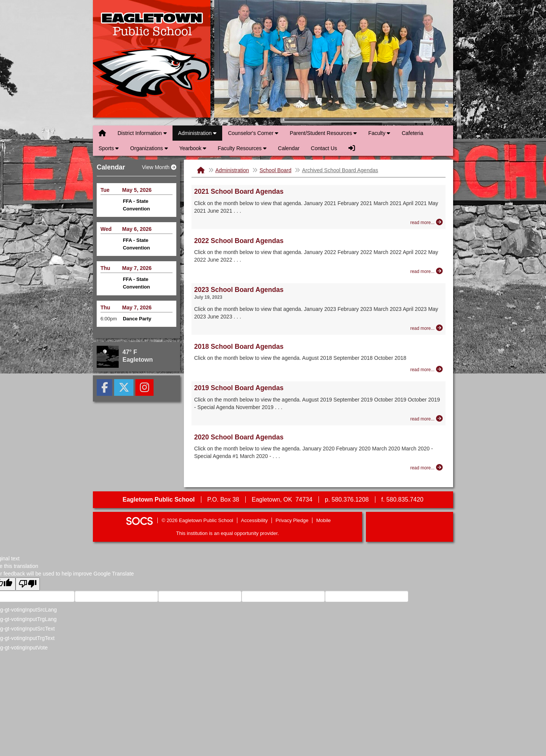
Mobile (323, 520)
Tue (105, 190)
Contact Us (324, 148)
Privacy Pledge (292, 520)
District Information (142, 133)
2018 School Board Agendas (239, 347)
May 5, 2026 (137, 190)
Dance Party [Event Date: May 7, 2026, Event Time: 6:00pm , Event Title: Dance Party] (137, 319)
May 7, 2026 (137, 268)
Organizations (149, 148)
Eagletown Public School (152, 59)
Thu (105, 268)
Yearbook (193, 148)
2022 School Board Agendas (239, 241)
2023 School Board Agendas (239, 290)
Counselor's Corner (253, 133)
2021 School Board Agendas (239, 191)
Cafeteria (412, 133)
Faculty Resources (242, 148)
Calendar (289, 148)
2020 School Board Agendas (239, 437)
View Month (159, 167)
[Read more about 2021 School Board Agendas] (427, 222)
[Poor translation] (28, 584)
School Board (275, 170)
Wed (106, 229)
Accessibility (255, 520)
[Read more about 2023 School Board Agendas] (427, 328)
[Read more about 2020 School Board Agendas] (427, 467)
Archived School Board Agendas (340, 170)
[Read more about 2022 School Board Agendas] (427, 271)
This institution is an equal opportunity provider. (228, 533)
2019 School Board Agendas (239, 388)
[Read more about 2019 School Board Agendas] (427, 419)
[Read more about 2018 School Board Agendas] (427, 369)
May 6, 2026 (137, 229)
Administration (198, 133)
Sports (109, 148)
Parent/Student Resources (323, 133)
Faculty (379, 133)
